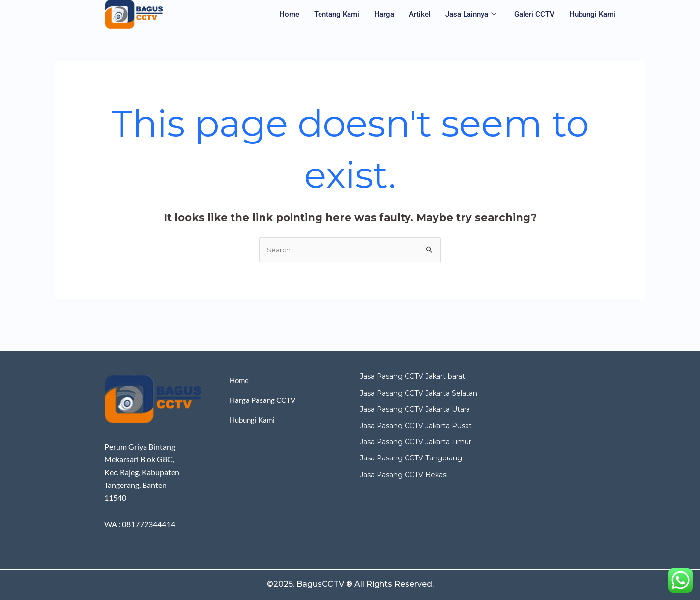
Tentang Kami (337, 14)
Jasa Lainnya (471, 14)
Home (289, 14)
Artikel (420, 14)
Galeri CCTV (534, 14)
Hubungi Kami (592, 14)
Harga (384, 14)
